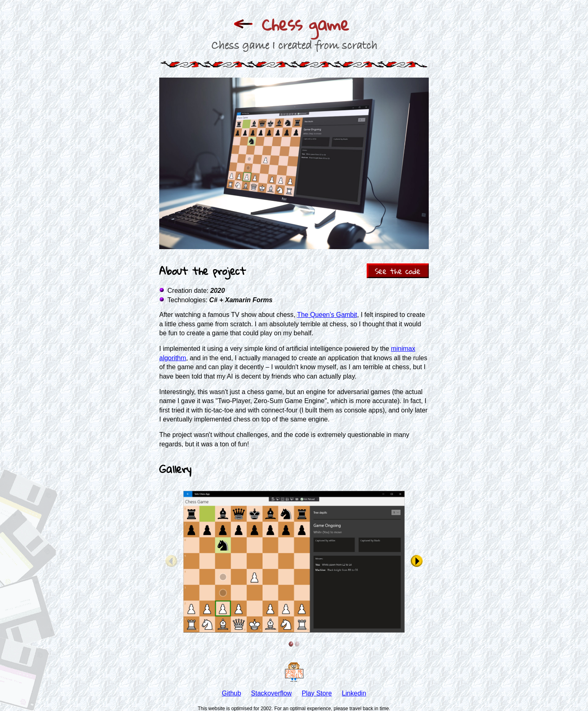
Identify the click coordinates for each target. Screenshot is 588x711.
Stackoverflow (272, 693)
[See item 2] (297, 644)
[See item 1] (291, 644)
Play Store (317, 693)
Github (231, 693)
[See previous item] (171, 562)
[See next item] (417, 562)
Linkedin (354, 693)
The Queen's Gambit (327, 315)
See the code (398, 271)
